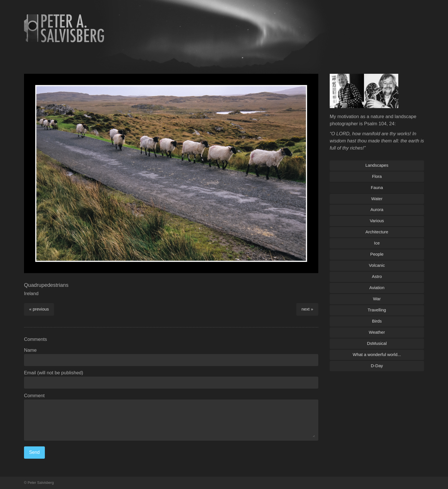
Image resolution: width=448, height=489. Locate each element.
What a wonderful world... (377, 354)
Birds (377, 321)
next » (307, 309)
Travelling (377, 310)
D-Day (377, 366)
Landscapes (377, 165)
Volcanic (377, 265)
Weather (377, 332)
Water (377, 199)
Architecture (377, 232)
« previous (39, 309)
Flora (377, 176)
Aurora (377, 209)
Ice (377, 243)
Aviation (377, 288)
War (377, 299)
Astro (377, 276)
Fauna (377, 187)
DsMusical (377, 343)
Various (377, 221)
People (377, 254)
